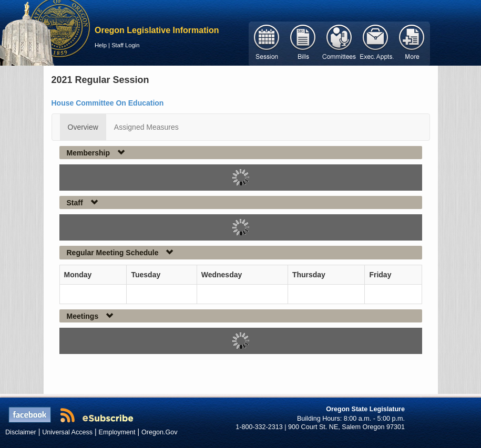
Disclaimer (21, 432)
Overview (83, 127)
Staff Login (125, 45)
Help (101, 45)
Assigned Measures (146, 127)
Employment (117, 432)
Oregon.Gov (160, 432)
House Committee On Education (108, 103)
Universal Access (67, 432)
